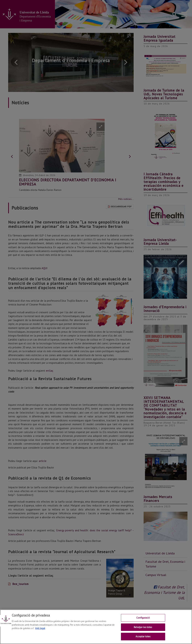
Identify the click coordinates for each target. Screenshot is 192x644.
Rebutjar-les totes (143, 627)
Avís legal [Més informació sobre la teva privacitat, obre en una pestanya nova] (40, 628)
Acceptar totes (143, 636)
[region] (96, 627)
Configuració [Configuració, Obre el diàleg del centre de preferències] (143, 618)
